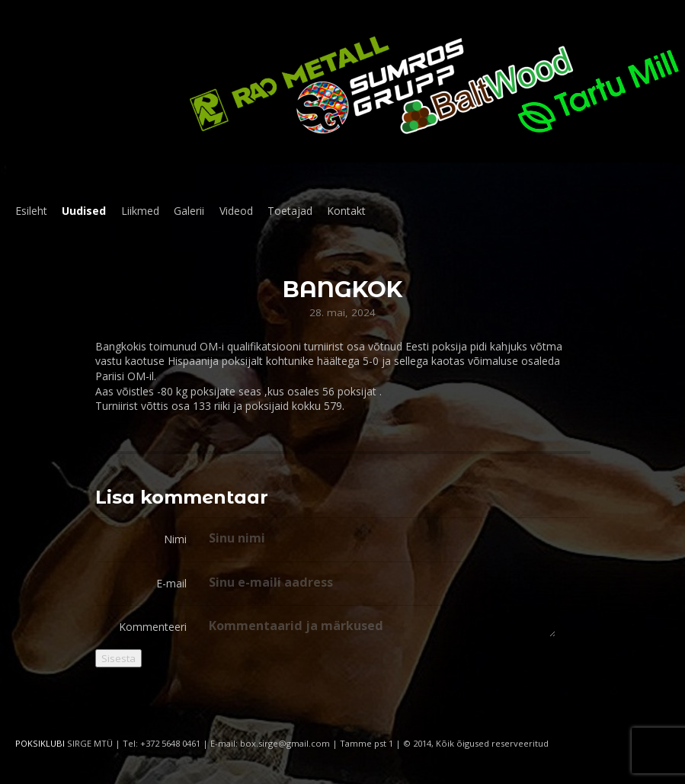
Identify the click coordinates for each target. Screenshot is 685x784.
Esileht (31, 211)
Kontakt (346, 211)
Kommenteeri (153, 627)
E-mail (171, 583)
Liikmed (140, 211)
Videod (236, 211)
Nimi (175, 539)
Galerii (189, 211)
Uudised (84, 211)
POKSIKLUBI (40, 743)
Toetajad (290, 211)
